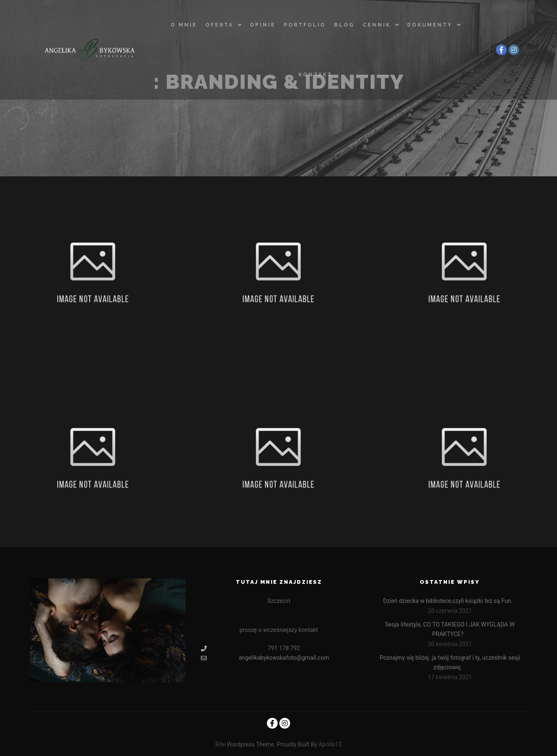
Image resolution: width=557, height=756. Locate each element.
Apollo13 (330, 744)
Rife (220, 744)
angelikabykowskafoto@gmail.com (265, 658)
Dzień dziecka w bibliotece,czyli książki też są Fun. (448, 601)
